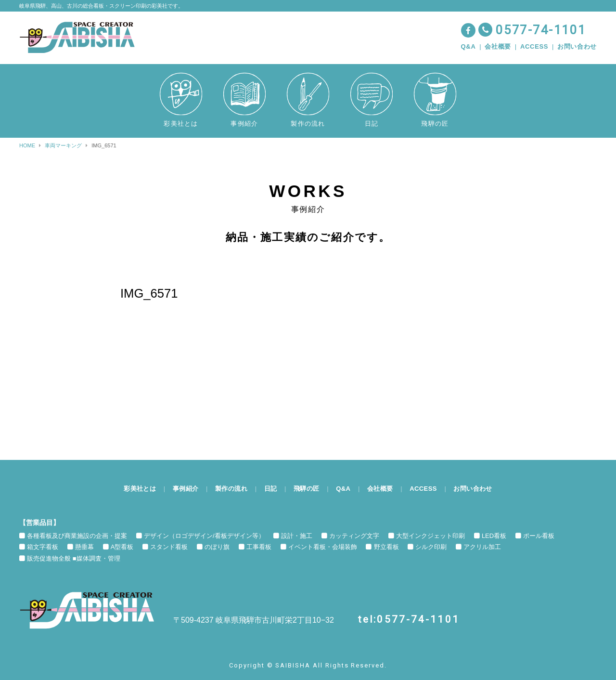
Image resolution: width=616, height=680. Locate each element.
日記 (270, 489)
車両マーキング (63, 145)
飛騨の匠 (306, 489)
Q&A (468, 46)
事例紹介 (184, 489)
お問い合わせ (577, 46)
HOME (27, 145)
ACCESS (534, 46)
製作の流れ (230, 489)
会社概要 (498, 46)
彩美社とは (138, 489)
